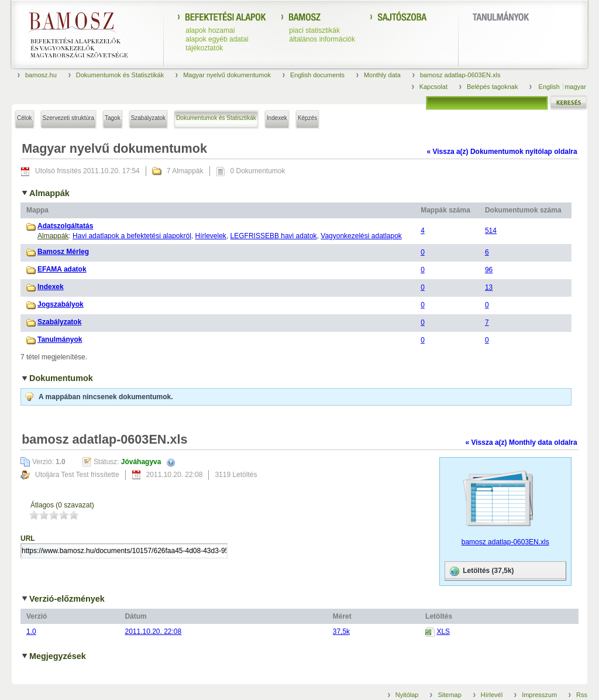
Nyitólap (407, 695)
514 (491, 231)
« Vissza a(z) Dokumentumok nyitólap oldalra (502, 152)
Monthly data (382, 75)
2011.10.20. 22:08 (153, 632)
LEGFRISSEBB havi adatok (274, 236)
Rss (582, 695)
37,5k (341, 632)
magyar (575, 87)
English (550, 87)
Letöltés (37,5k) (481, 571)
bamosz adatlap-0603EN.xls (460, 75)
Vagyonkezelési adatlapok (361, 236)
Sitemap (449, 695)
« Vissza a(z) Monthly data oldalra (521, 442)
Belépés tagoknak (492, 87)
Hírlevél (492, 695)
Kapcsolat (433, 87)
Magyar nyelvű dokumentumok (227, 75)
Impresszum (539, 695)
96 (489, 270)
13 (489, 287)
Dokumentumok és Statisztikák (120, 75)
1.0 (31, 632)
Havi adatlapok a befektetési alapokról (132, 236)
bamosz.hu (41, 75)
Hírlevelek (211, 236)
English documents (317, 75)
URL (28, 538)
